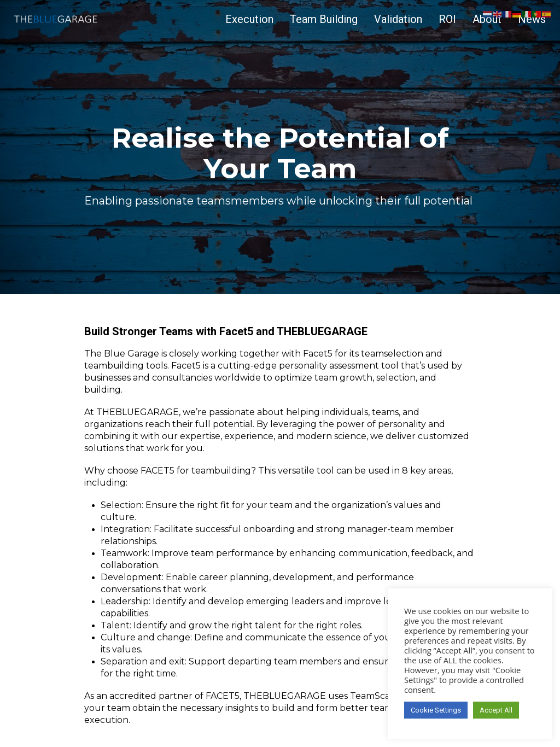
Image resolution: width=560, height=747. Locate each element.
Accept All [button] (496, 710)
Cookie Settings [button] (436, 710)
